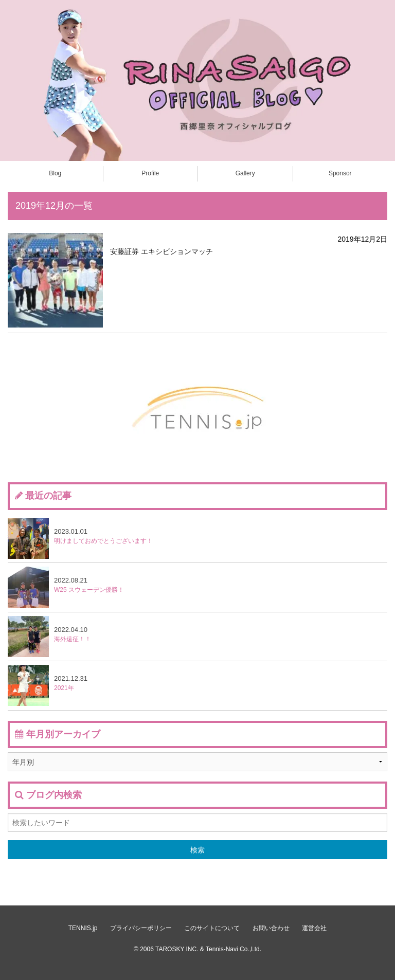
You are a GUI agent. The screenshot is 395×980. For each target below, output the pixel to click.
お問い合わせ (271, 928)
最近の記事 (48, 496)
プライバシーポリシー (141, 928)
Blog (55, 173)
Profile (150, 173)
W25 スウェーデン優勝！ (66, 587)
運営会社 (314, 928)
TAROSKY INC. (177, 949)
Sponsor (340, 173)
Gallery (245, 173)
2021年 (48, 685)
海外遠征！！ (49, 637)
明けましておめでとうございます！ (80, 538)
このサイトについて (212, 928)
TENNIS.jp (83, 928)
